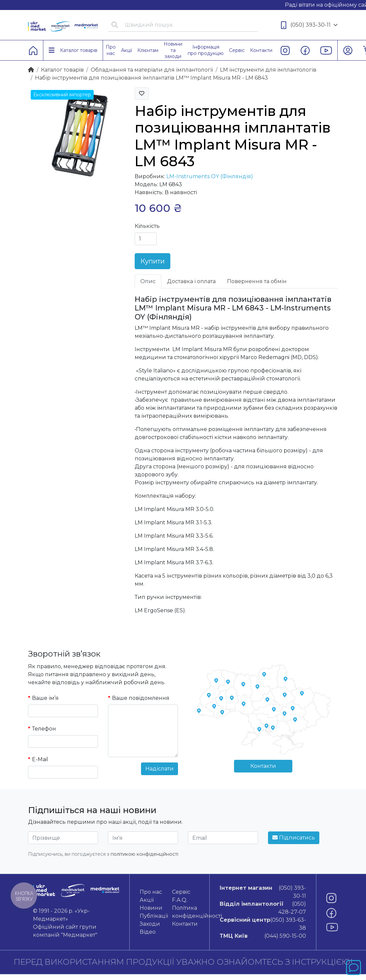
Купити (152, 261)
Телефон (44, 729)
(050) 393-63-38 (263, 924)
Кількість (147, 226)
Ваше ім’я (45, 698)
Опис (148, 281)
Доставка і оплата (191, 281)
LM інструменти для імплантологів (268, 70)
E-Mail (40, 759)
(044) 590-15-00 (263, 936)
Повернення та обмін (257, 281)
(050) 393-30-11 (309, 25)
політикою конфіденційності (144, 854)
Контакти (263, 766)
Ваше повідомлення (141, 698)
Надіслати (159, 769)
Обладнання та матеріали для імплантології (152, 70)
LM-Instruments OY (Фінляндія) (210, 176)
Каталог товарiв (62, 70)
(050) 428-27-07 (263, 908)
